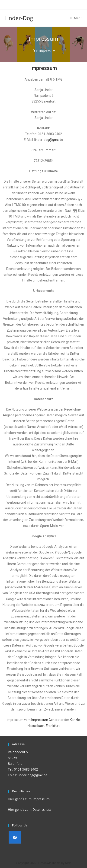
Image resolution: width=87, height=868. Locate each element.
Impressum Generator (47, 720)
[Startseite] (33, 51)
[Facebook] (15, 837)
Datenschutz (42, 809)
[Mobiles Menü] (77, 18)
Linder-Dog (19, 18)
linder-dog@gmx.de (49, 140)
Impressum (41, 799)
